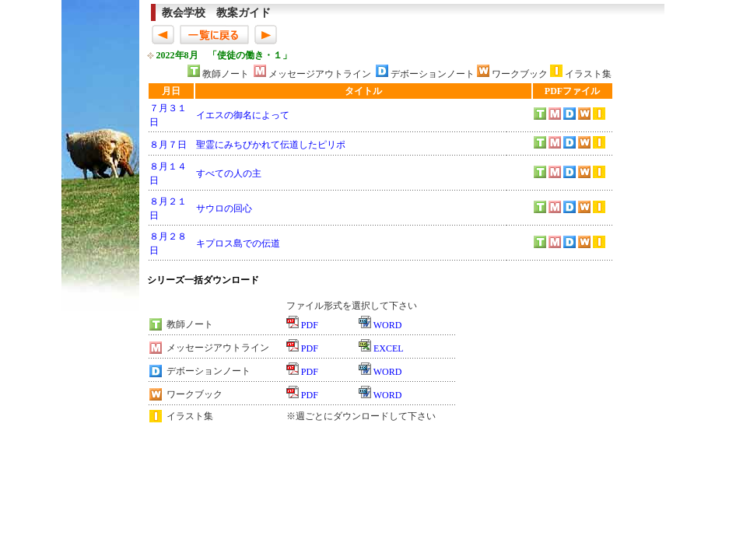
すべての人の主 (229, 173)
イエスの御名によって (243, 115)
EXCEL (389, 348)
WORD (388, 325)
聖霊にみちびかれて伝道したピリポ (271, 145)
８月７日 (168, 145)
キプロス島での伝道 (238, 243)
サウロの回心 (224, 208)
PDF (310, 325)
